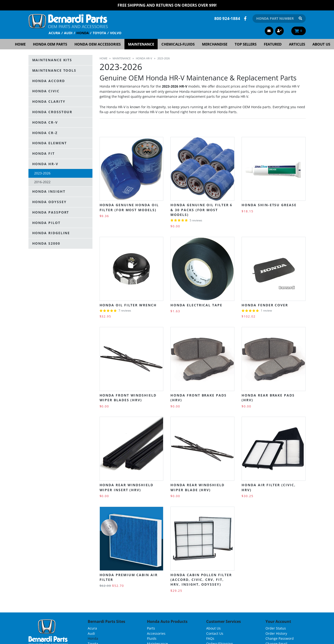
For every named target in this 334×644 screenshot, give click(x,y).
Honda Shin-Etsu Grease (269, 205)
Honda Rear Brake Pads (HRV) (268, 398)
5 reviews (196, 220)
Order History (276, 633)
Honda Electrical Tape (196, 305)
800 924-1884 (227, 18)
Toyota (99, 33)
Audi (68, 33)
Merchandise (215, 44)
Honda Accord (49, 81)
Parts (151, 628)
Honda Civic (46, 91)
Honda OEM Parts (50, 44)
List (302, 128)
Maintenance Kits (52, 60)
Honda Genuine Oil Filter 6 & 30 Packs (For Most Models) (201, 210)
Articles (297, 44)
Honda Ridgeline (51, 233)
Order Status (276, 628)
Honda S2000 (46, 243)
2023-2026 (42, 173)
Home (20, 44)
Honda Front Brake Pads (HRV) (198, 398)
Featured (273, 44)
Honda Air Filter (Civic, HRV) (268, 487)
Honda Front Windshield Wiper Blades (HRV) (128, 398)
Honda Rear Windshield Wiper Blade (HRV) (197, 487)
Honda (83, 33)
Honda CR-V (45, 122)
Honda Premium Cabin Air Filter (129, 577)
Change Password (280, 638)
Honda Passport (51, 212)
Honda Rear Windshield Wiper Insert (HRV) (126, 487)
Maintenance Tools (54, 70)
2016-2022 (42, 182)
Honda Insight (49, 191)
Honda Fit (43, 153)
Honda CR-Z (45, 133)
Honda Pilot (46, 223)
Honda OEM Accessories (98, 44)
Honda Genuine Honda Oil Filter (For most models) (129, 207)
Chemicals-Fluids (178, 44)
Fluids (152, 638)
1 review (266, 310)
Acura (54, 33)
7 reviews (125, 310)
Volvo (116, 33)
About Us (321, 44)
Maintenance (141, 44)
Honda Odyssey (49, 202)
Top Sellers (246, 44)
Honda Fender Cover (265, 305)
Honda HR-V (45, 164)
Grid (292, 128)
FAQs (210, 638)
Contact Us (215, 633)
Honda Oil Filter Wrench (128, 305)
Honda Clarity (49, 101)
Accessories (156, 633)
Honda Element (50, 143)
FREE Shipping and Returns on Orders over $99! (167, 5)
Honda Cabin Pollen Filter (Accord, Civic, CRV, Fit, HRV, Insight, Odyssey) (201, 580)
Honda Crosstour (52, 112)
